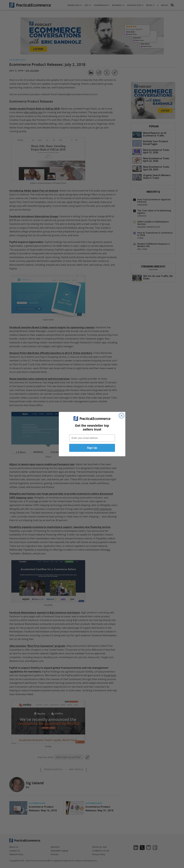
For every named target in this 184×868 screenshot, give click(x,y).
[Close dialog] (122, 416)
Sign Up (92, 448)
